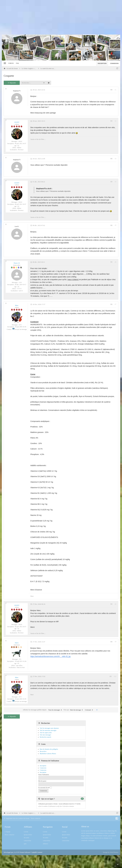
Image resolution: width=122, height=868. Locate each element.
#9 (116, 642)
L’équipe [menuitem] (8, 832)
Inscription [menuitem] (102, 63)
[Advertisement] (61, 17)
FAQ (17, 63)
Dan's (17, 643)
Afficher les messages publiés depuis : (43, 710)
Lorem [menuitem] (26, 832)
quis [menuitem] (25, 844)
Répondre (12, 83)
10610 (20, 141)
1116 (20, 282)
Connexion (43, 770)
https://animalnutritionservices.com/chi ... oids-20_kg (50, 656)
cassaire (17, 122)
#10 (115, 676)
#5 (116, 225)
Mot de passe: (42, 781)
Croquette (9, 76)
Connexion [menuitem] (114, 63)
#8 (116, 604)
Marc (17, 305)
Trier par (74, 710)
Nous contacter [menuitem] (36, 818)
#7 (116, 304)
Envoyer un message (20, 329)
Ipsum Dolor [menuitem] (28, 835)
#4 (116, 182)
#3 (116, 159)
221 (20, 659)
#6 (116, 262)
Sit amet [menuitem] (26, 838)
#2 (116, 121)
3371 (20, 325)
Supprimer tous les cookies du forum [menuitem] (17, 818)
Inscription (43, 772)
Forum (11, 63)
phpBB (16, 852)
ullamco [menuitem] (45, 844)
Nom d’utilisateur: (44, 775)
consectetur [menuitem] (27, 841)
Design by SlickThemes (111, 852)
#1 (116, 90)
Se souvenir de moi (45, 788)
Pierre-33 (17, 263)
